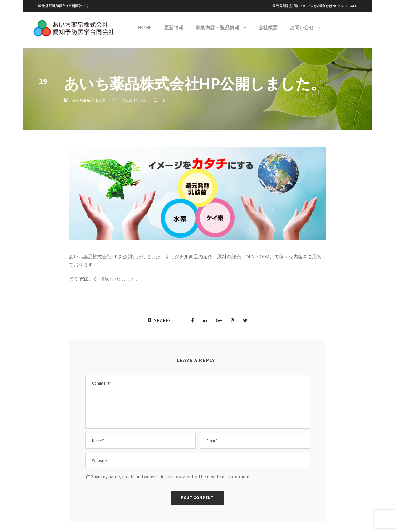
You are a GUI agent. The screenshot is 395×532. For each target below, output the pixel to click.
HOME (145, 28)
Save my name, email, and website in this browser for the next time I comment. (174, 471)
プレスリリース (134, 100)
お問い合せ (302, 28)
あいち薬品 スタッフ (89, 100)
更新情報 (174, 28)
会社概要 (268, 28)
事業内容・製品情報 (218, 28)
